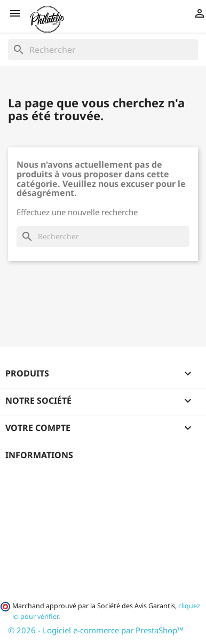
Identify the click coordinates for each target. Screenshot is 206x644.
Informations (39, 455)
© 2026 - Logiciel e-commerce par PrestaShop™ (96, 630)
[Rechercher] (103, 50)
